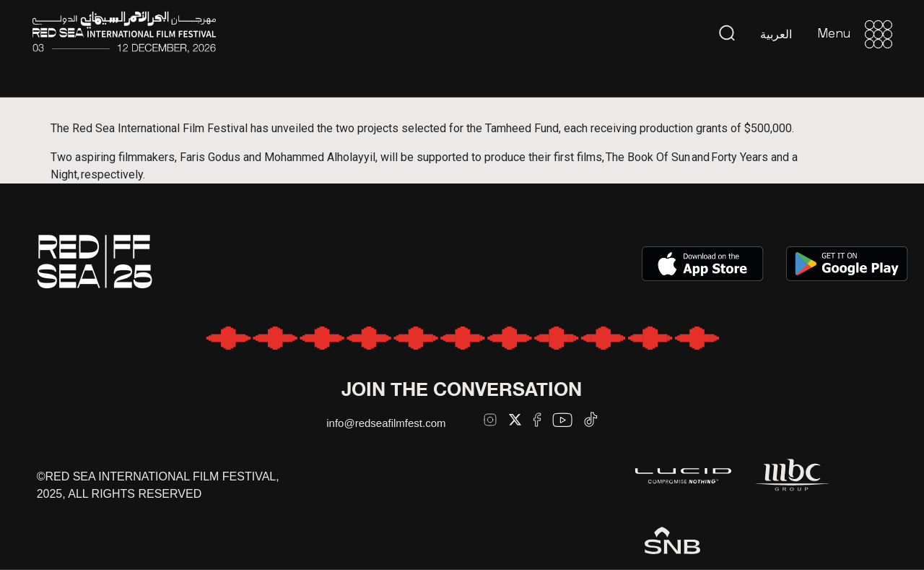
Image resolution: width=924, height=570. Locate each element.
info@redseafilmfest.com (386, 423)
